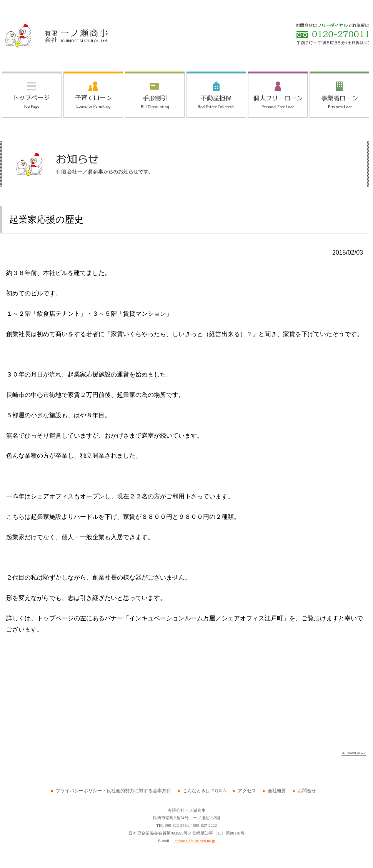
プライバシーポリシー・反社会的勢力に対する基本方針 (113, 791)
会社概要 (277, 791)
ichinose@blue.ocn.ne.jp (194, 841)
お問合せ (307, 791)
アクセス (247, 791)
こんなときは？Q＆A (204, 791)
